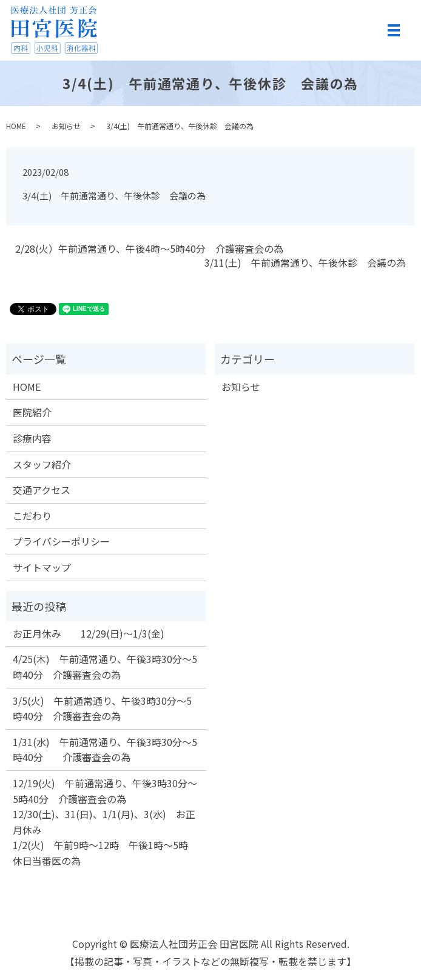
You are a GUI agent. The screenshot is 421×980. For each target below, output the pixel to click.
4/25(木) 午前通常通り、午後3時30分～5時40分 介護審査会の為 (105, 667)
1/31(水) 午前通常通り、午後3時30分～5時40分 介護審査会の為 (105, 750)
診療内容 (32, 438)
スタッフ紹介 (42, 464)
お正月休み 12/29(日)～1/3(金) (89, 633)
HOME (16, 126)
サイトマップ (42, 567)
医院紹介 (32, 412)
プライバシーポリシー (61, 541)
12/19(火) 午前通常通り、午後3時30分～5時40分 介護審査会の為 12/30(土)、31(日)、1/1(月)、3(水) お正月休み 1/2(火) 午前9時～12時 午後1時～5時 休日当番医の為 (105, 822)
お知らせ (66, 126)
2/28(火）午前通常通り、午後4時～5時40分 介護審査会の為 (149, 248)
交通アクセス (42, 490)
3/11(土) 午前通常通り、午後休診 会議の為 (305, 262)
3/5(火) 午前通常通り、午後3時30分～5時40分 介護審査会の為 (102, 708)
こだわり (32, 516)
